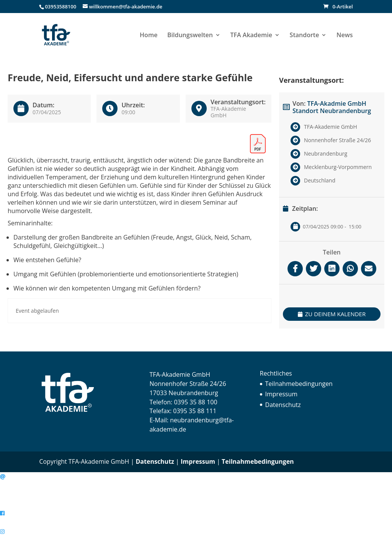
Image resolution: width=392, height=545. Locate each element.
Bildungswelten (190, 36)
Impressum (281, 394)
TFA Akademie (251, 36)
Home (149, 36)
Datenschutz (283, 405)
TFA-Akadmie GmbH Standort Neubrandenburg (332, 107)
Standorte (305, 36)
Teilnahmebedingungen (299, 384)
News (345, 36)
